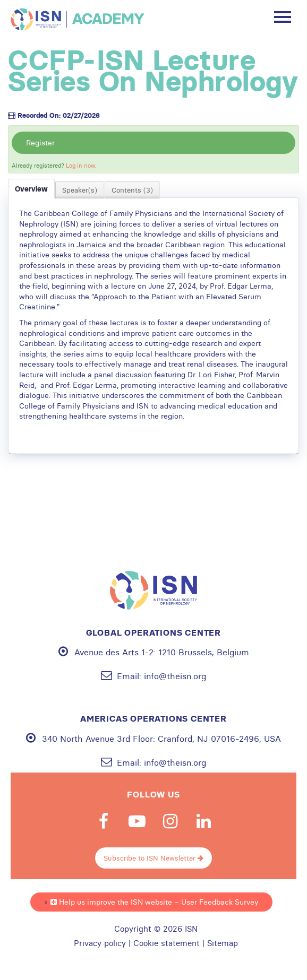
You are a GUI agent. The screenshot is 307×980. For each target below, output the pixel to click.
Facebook (104, 821)
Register (40, 143)
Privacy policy (100, 943)
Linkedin (204, 821)
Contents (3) (132, 190)
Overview (31, 189)
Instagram (170, 821)
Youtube (137, 821)
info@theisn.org (175, 676)
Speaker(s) (80, 190)
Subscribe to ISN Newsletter (153, 858)
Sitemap (223, 943)
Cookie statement (167, 943)
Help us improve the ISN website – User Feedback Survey (154, 902)
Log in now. (81, 166)
